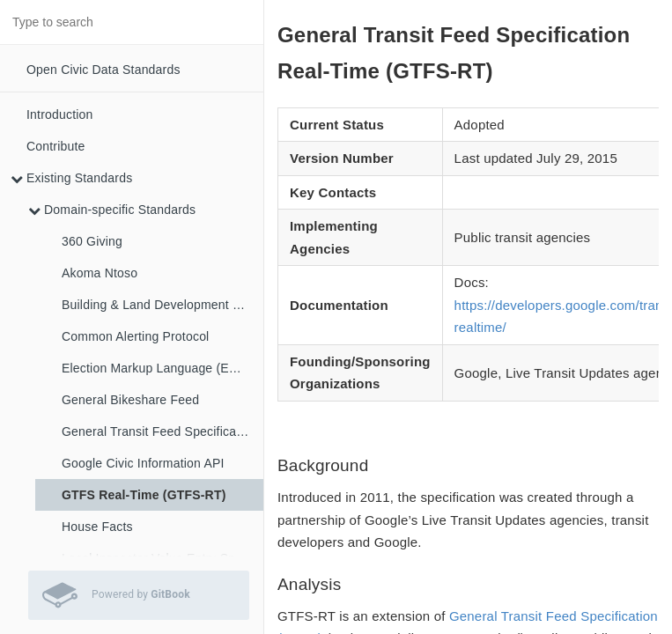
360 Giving (92, 241)
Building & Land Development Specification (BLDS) (162, 305)
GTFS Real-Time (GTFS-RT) (144, 495)
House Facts (97, 527)
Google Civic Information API (143, 463)
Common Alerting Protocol (135, 336)
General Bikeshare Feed (130, 400)
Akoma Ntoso (100, 273)
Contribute (56, 146)
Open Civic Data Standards (103, 70)
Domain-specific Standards (112, 210)
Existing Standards (71, 178)
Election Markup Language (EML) (156, 368)
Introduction (60, 114)
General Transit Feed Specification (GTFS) (162, 431)
